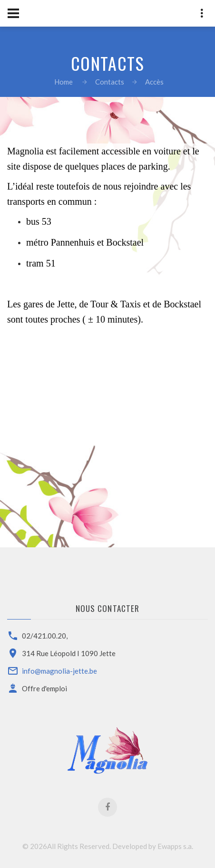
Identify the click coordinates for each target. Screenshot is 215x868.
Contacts (110, 82)
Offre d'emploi (44, 688)
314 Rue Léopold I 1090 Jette (69, 653)
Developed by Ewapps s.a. (153, 846)
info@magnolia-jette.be (59, 671)
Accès (154, 82)
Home (64, 82)
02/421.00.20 (44, 636)
